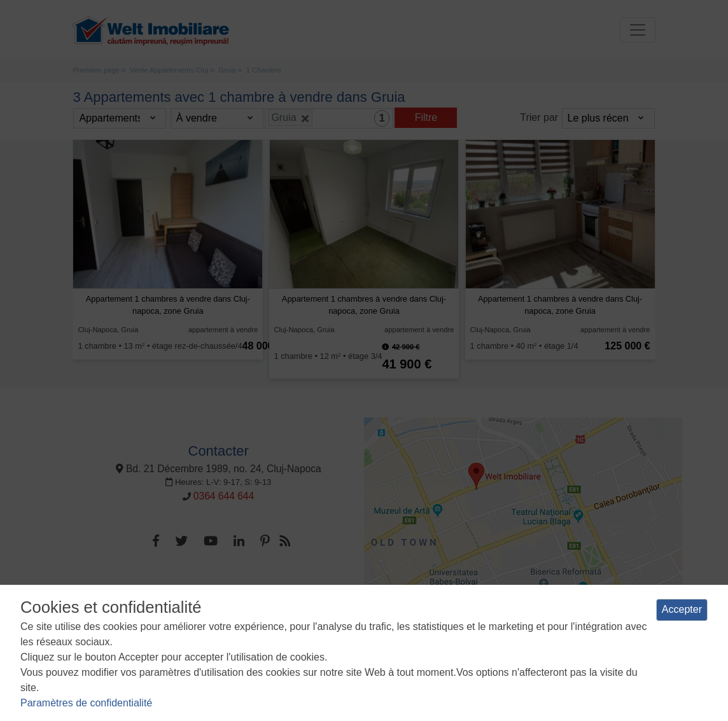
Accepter (682, 609)
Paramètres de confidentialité (86, 703)
